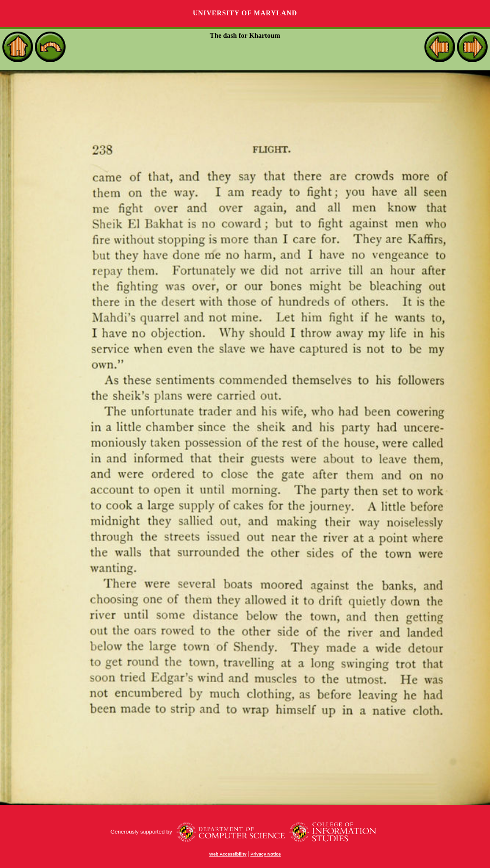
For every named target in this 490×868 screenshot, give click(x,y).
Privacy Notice (266, 854)
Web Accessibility (228, 854)
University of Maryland (245, 13)
